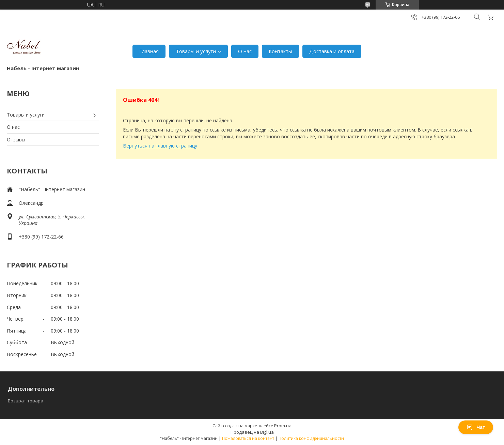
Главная (149, 51)
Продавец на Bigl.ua (252, 432)
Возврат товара (26, 401)
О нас (245, 51)
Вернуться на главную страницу (160, 146)
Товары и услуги (196, 51)
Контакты (280, 51)
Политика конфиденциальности (311, 438)
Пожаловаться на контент (248, 438)
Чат (476, 427)
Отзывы (16, 140)
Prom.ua (283, 426)
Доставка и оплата (332, 51)
